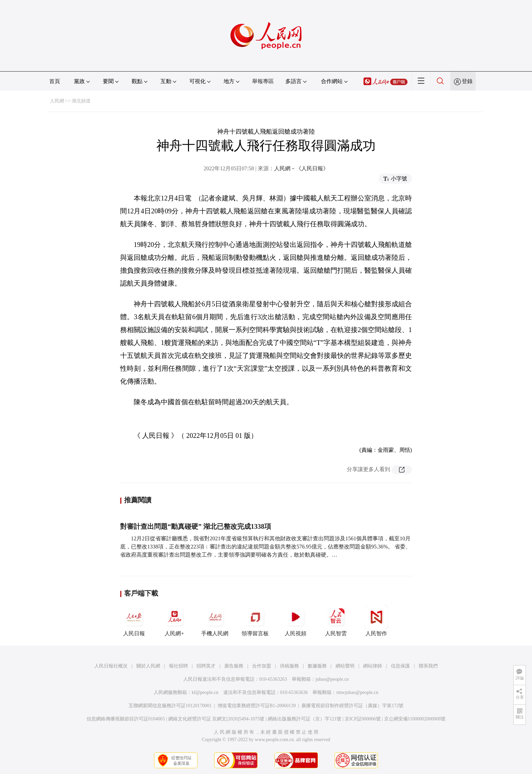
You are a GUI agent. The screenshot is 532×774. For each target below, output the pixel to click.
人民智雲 (336, 621)
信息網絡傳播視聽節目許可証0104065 (126, 719)
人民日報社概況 (111, 666)
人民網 (57, 101)
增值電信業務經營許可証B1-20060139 (257, 706)
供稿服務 (289, 666)
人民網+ (174, 621)
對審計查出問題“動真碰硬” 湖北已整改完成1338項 (196, 526)
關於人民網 (148, 666)
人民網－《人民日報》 (301, 168)
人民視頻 (296, 621)
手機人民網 (215, 621)
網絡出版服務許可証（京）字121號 (305, 719)
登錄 (467, 81)
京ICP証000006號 (363, 719)
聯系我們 (428, 666)
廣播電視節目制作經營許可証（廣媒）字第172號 (352, 706)
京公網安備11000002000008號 (415, 719)
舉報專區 (263, 81)
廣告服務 (234, 666)
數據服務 (317, 666)
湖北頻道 (81, 101)
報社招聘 (178, 666)
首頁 (55, 81)
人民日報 (134, 621)
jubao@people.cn (332, 679)
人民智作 (376, 621)
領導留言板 (255, 621)
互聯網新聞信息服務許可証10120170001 (170, 706)
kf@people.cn (205, 692)
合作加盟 (262, 666)
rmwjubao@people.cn (357, 692)
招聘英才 (206, 666)
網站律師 (373, 666)
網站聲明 (345, 666)
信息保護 (400, 666)
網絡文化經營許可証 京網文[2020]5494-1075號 (216, 719)
